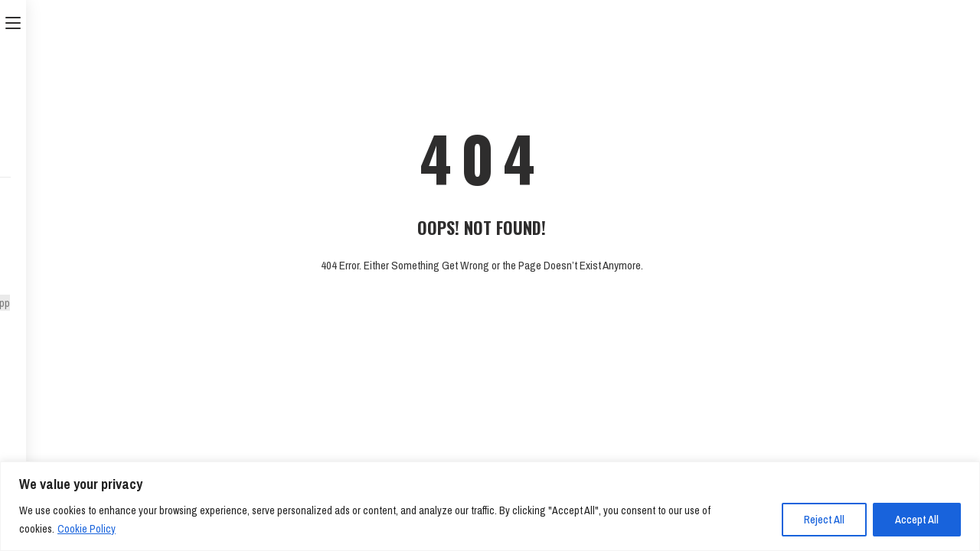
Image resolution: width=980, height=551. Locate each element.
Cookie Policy (87, 529)
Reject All (824, 520)
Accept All (917, 520)
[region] (490, 506)
